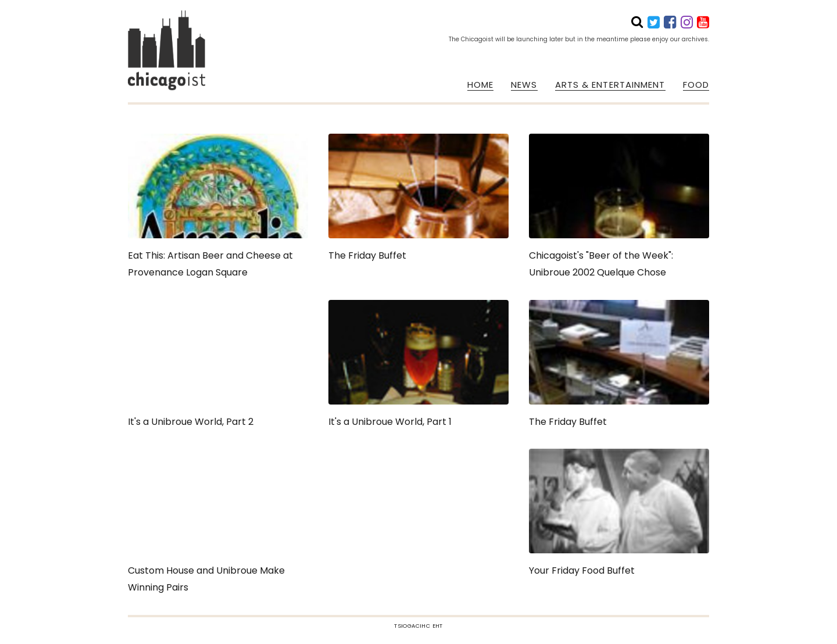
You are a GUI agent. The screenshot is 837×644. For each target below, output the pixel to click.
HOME (480, 85)
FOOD (696, 85)
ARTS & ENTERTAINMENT (610, 85)
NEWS (524, 85)
